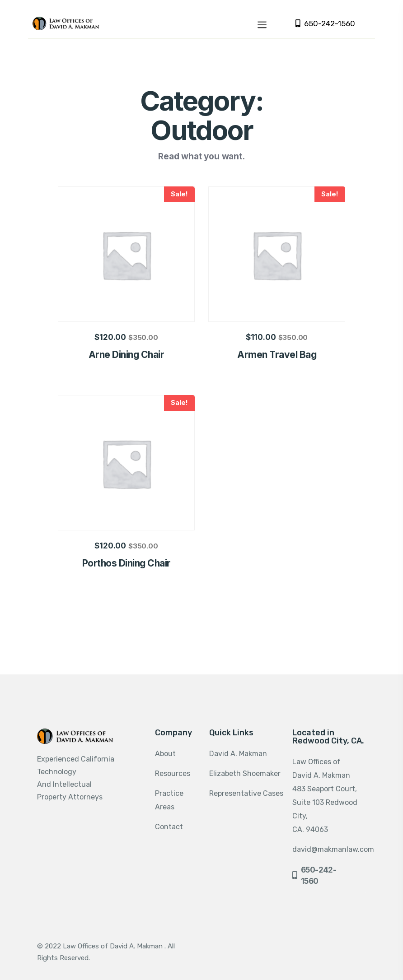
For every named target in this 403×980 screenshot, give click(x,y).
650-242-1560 (325, 24)
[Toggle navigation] (262, 23)
